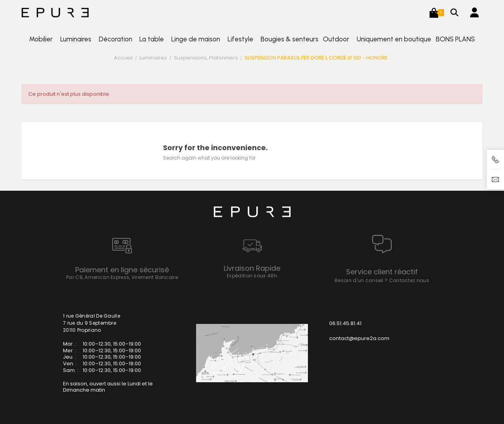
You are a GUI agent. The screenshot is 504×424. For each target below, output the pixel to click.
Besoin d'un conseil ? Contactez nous (382, 280)
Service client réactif (382, 272)
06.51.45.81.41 (345, 323)
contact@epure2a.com (359, 338)
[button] (434, 13)
